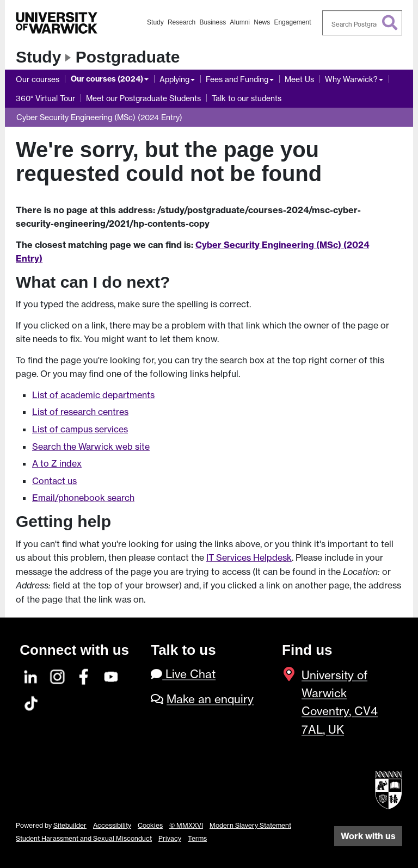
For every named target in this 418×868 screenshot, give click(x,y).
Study (155, 22)
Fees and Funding (237, 79)
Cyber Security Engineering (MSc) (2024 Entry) (99, 117)
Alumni (240, 22)
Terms (197, 838)
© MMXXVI (186, 825)
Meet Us (299, 79)
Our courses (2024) (107, 79)
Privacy (170, 838)
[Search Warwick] (362, 23)
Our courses (38, 79)
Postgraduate (128, 57)
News (262, 22)
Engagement (292, 22)
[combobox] (362, 23)
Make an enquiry (210, 699)
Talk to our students (247, 98)
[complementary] (393, 843)
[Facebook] (84, 675)
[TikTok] (31, 702)
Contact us (54, 481)
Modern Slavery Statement (250, 825)
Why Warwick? (351, 79)
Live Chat (183, 674)
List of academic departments (93, 395)
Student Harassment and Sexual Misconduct (84, 838)
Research (182, 22)
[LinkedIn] (31, 675)
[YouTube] (112, 675)
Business (213, 22)
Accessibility (112, 825)
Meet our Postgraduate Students (143, 98)
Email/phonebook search (83, 498)
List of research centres (80, 412)
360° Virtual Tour (45, 98)
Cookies (150, 825)
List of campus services (80, 429)
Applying (174, 79)
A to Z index (57, 463)
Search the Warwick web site (91, 447)
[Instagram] (58, 675)
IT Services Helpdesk (249, 557)
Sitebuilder (70, 825)
